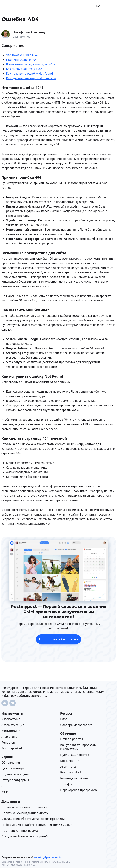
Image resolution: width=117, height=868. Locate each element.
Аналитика (9, 737)
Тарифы (66, 784)
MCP (5, 792)
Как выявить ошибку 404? (24, 69)
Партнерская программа (79, 790)
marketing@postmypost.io (47, 857)
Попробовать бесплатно (58, 639)
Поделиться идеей (15, 774)
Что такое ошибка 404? (22, 55)
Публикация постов (75, 755)
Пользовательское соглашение (24, 807)
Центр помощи (13, 768)
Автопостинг (11, 719)
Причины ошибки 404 (21, 60)
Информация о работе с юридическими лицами (37, 825)
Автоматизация (13, 725)
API (4, 786)
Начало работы (72, 739)
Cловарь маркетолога (76, 725)
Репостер (8, 742)
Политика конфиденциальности (25, 813)
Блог (64, 719)
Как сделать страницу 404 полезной (31, 78)
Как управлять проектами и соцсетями (79, 747)
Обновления (11, 762)
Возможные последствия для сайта (31, 64)
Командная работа (74, 778)
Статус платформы (15, 780)
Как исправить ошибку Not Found (29, 74)
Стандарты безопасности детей (24, 836)
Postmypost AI (12, 748)
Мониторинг (11, 731)
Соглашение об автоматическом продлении (34, 819)
